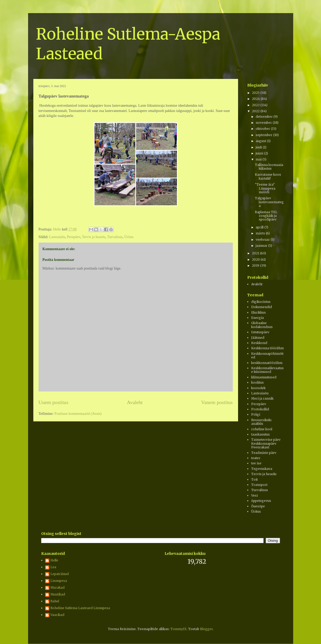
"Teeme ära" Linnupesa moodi (265, 188)
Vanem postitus (217, 402)
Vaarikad (57, 615)
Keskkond (259, 343)
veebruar (263, 240)
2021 (256, 253)
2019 (256, 265)
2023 (256, 105)
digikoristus (261, 302)
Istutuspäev (260, 332)
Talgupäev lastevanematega (269, 202)
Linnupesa (59, 581)
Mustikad (58, 594)
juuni (260, 153)
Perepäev (73, 237)
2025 (256, 93)
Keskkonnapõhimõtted (267, 355)
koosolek (258, 388)
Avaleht (135, 402)
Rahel (55, 601)
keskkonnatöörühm (267, 363)
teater (256, 458)
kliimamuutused (264, 377)
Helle (54, 560)
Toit (254, 479)
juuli (259, 147)
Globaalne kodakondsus (262, 325)
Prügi (256, 414)
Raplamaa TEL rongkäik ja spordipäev (266, 216)
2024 (256, 99)
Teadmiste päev (264, 453)
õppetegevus (261, 501)
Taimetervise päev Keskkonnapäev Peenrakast (266, 443)
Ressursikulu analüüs (261, 422)
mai (259, 159)
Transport (259, 485)
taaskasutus (261, 434)
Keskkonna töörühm (267, 348)
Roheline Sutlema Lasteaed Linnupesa (80, 608)
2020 (256, 259)
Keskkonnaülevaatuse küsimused (267, 370)
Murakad (57, 588)
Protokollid (260, 409)
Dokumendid (262, 307)
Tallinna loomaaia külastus (269, 167)
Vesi (254, 495)
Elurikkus (259, 312)
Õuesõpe (258, 506)
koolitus (257, 382)
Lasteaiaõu (57, 237)
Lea (53, 567)
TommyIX (178, 629)
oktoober (263, 129)
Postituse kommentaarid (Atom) (78, 414)
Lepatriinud (60, 574)
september (264, 135)
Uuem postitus (54, 402)
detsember (265, 117)
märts (261, 233)
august (261, 141)
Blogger (206, 629)
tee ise (256, 463)
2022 (256, 111)
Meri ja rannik (262, 398)
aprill (260, 227)
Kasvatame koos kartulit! (268, 176)
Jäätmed (258, 338)
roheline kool (262, 429)
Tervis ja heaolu (94, 237)
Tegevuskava (262, 469)
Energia (257, 318)
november (264, 123)
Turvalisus (115, 237)
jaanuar (262, 246)
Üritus (129, 237)
